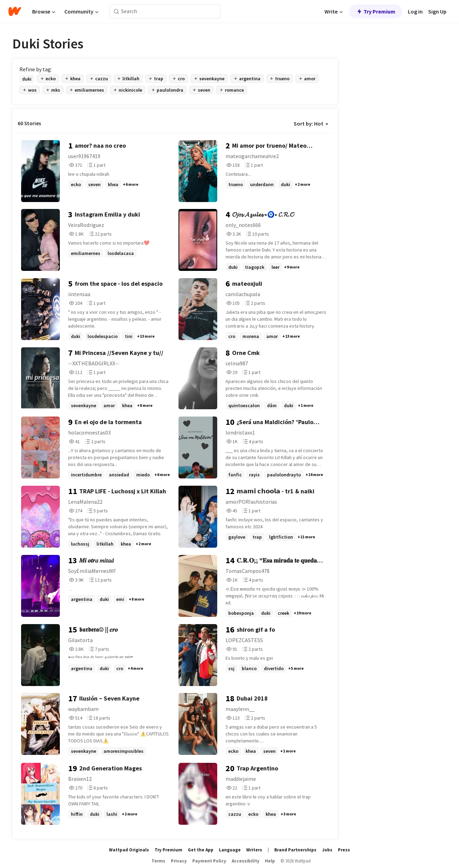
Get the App (201, 850)
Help (270, 861)
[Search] (116, 12)
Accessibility (246, 861)
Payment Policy (209, 861)
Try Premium (376, 11)
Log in (415, 11)
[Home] (15, 11)
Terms (158, 861)
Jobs (327, 850)
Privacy (179, 861)
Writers (254, 850)
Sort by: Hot (311, 124)
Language (230, 850)
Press (344, 850)
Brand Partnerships (295, 850)
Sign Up (437, 11)
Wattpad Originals (129, 850)
